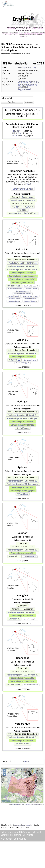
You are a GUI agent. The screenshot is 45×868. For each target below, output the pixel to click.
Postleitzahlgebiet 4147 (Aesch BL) (22, 266)
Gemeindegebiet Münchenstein (22, 276)
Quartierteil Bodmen (14, 301)
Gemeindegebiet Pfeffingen (22, 425)
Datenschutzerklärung (11, 835)
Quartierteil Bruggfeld (22, 363)
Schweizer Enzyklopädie (22, 825)
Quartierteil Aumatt (31, 289)
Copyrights (28, 835)
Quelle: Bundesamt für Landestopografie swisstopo (26, 804)
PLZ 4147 (17, 131)
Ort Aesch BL (14, 360)
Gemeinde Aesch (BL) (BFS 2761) (22, 213)
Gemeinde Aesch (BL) (28, 82)
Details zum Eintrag (22, 189)
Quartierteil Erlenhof (30, 299)
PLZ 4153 (16, 133)
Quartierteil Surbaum (30, 301)
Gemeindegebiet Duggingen (22, 491)
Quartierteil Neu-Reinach (30, 296)
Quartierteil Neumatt (30, 360)
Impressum (13, 832)
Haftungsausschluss (30, 832)
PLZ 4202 (17, 136)
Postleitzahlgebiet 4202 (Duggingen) (22, 484)
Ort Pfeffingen (22, 428)
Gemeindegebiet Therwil (22, 283)
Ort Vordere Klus (22, 744)
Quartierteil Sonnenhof (31, 286)
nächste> (26, 761)
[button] (12, 102)
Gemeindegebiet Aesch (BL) (22, 273)
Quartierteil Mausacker (15, 289)
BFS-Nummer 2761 (28, 68)
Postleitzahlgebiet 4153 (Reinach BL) (22, 269)
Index (3, 832)
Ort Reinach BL (14, 286)
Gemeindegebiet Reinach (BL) (22, 279)
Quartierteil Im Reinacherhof (22, 294)
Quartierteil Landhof (14, 299)
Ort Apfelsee (22, 494)
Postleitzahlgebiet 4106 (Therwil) (22, 263)
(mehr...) (27, 184)
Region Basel (24, 89)
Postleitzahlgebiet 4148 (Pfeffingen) (22, 418)
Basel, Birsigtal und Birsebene (27, 86)
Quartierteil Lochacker (22, 291)
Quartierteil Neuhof (13, 296)
